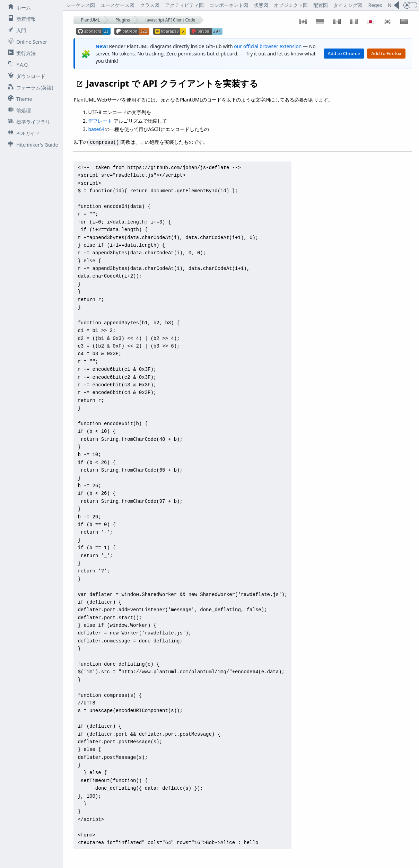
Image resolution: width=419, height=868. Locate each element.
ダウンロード (25, 76)
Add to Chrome (344, 53)
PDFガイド (23, 133)
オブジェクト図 (291, 5)
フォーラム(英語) (29, 87)
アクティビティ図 (184, 5)
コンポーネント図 (229, 5)
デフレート (100, 121)
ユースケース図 (117, 5)
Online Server (26, 42)
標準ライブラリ (28, 122)
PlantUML (90, 20)
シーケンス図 (80, 5)
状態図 (261, 5)
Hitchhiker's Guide (32, 144)
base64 (96, 129)
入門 (16, 30)
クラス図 (150, 5)
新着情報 (20, 19)
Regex (375, 5)
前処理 (18, 110)
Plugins (123, 20)
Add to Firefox (386, 53)
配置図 (321, 5)
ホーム (18, 7)
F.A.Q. (17, 64)
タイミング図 (348, 5)
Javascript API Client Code (171, 20)
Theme (19, 99)
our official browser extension (268, 46)
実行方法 (20, 53)
